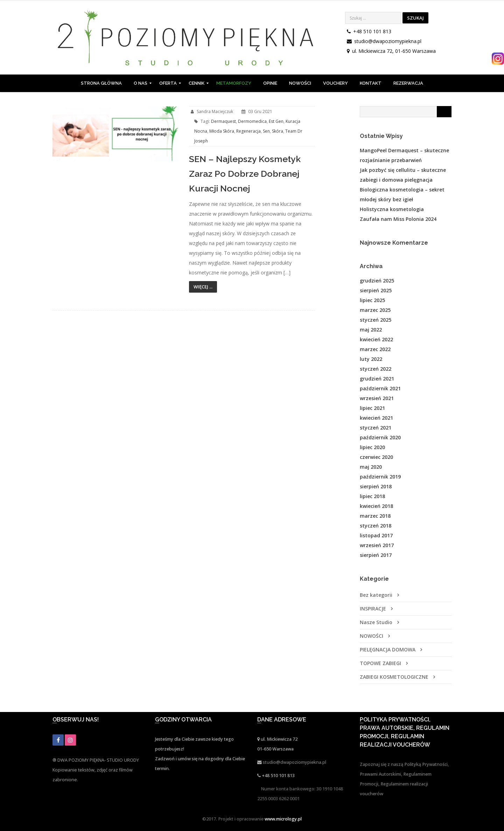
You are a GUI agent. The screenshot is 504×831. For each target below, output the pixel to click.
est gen (276, 121)
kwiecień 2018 (376, 506)
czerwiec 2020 (376, 457)
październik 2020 (380, 437)
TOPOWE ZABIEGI (380, 663)
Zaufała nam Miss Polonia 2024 (398, 219)
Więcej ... (203, 287)
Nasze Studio (376, 622)
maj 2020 (371, 467)
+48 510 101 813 (372, 31)
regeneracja (248, 131)
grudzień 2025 (377, 281)
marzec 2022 (375, 349)
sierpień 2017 (376, 555)
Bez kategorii (376, 595)
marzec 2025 (375, 310)
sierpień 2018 (376, 486)
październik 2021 (380, 388)
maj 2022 (371, 330)
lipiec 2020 (372, 447)
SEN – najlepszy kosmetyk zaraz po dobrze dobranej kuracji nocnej (245, 174)
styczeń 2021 (376, 428)
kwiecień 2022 (376, 339)
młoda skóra (222, 131)
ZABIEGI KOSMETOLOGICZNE (394, 677)
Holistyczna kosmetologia (392, 209)
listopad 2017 (376, 535)
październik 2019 (380, 477)
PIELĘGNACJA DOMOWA (388, 650)
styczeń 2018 (376, 526)
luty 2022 (371, 359)
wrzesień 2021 (377, 398)
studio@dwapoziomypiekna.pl (388, 41)
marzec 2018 (375, 516)
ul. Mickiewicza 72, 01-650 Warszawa (394, 51)
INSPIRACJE (373, 609)
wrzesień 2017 (377, 545)
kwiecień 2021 (376, 418)
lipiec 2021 (372, 408)
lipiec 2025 (372, 300)
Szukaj (415, 18)
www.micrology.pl (283, 819)
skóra (278, 131)
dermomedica (252, 121)
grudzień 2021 (377, 379)
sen (266, 131)
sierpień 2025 (376, 290)
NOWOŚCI (372, 636)
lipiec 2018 (372, 496)
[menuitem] (101, 83)
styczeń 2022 (376, 369)
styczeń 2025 (376, 320)
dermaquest (223, 121)
